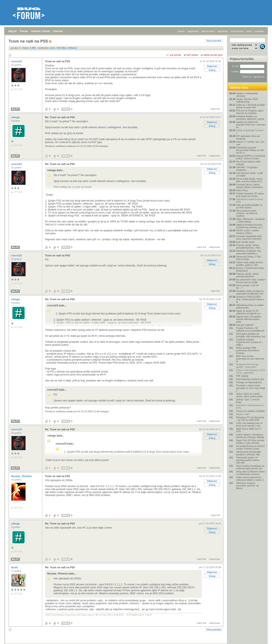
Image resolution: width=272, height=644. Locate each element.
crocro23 (17, 61)
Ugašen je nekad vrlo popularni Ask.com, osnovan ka (251, 125)
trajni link (215, 109)
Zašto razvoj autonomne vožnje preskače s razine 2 (250, 479)
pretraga (259, 31)
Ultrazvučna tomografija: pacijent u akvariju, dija (249, 453)
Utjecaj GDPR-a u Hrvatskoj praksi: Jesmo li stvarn (251, 157)
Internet (58, 31)
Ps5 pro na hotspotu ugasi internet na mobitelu (250, 112)
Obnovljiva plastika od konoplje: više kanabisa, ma (250, 335)
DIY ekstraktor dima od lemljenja (248, 137)
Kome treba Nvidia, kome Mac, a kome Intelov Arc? (249, 180)
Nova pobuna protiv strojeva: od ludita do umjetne (247, 213)
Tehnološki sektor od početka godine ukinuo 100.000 (248, 460)
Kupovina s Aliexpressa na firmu (250, 407)
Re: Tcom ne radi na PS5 (60, 117)
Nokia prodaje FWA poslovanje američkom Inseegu (248, 350)
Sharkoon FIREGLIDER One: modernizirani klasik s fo (250, 299)
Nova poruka (214, 41)
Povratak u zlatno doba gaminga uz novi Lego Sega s (251, 388)
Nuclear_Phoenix (22, 476)
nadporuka (214, 156)
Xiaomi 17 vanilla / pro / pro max (250, 143)
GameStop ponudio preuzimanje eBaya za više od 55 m (250, 150)
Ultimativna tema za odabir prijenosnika (250, 306)
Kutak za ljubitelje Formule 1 (250, 132)
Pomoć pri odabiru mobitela (250, 411)
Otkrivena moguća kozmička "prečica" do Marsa (247, 486)
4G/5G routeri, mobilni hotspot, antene (248, 232)
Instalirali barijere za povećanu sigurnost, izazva (250, 118)
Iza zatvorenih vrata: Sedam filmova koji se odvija (251, 281)
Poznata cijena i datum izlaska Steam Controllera (249, 186)
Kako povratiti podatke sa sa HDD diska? (249, 206)
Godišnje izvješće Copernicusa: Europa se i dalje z (249, 342)
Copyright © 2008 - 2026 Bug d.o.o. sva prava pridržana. (136, 643)
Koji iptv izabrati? (245, 325)
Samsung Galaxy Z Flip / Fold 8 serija (249, 258)
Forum (24, 31)
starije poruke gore (213, 55)
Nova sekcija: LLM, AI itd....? (247, 287)
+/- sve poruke (174, 55)
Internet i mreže (41, 31)
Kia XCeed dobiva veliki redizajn (248, 163)
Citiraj (212, 70)
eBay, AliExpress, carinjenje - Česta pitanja (250, 220)
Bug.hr (13, 31)
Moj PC (15, 109)
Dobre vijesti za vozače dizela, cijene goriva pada (249, 395)
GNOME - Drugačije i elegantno (247, 169)
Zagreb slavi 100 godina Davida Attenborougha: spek (249, 319)
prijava (181, 31)
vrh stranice (260, 638)
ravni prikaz (192, 55)
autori (249, 31)
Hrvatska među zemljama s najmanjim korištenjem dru (250, 292)
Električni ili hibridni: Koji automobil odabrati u (249, 252)
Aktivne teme (239, 88)
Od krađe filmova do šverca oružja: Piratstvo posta (250, 447)
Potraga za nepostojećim (249, 382)
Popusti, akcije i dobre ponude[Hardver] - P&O (248, 246)
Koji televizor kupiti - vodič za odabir (250, 174)
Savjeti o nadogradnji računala (247, 95)
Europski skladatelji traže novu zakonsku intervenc (249, 237)
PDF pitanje (242, 376)
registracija (193, 31)
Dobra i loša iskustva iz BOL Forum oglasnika (251, 371)
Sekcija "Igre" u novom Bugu (248, 401)
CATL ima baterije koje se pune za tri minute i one (249, 424)
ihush (15, 567)
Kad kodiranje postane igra (250, 379)
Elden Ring (242, 190)
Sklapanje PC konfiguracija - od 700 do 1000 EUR (250, 419)
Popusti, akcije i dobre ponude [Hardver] (248, 275)
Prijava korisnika (242, 59)
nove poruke (237, 31)
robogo (16, 117)
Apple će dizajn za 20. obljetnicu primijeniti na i (249, 312)
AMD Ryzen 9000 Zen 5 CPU (249, 430)
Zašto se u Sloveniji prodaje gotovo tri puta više (250, 106)
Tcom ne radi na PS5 (57, 61)
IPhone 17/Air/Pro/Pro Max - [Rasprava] (251, 269)
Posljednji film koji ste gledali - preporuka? (247, 366)
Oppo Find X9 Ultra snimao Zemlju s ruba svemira (250, 442)
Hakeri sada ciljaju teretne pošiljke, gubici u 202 (250, 264)
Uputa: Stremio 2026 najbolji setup (247, 100)
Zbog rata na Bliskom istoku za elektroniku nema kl (251, 473)
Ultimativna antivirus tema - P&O (250, 200)
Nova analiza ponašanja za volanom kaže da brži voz (250, 467)
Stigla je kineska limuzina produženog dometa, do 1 (249, 226)
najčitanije (223, 31)
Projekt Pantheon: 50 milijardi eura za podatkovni (250, 329)
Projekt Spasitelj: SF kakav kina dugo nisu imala (250, 195)
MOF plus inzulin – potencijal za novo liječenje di (250, 359)
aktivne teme (208, 31)
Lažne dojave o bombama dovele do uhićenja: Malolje (250, 436)
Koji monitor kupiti (245, 242)
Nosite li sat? (243, 414)
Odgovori (212, 66)
